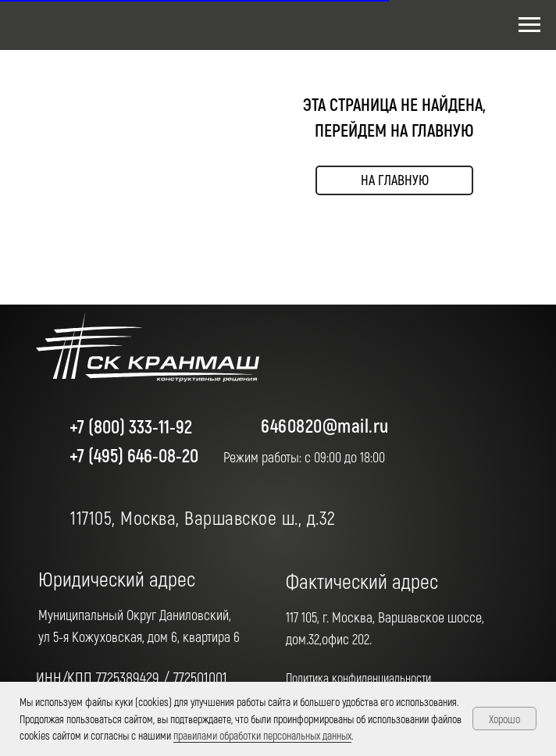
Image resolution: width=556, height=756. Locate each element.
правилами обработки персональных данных (262, 735)
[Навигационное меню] (529, 25)
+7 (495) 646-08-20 (134, 455)
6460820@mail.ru (325, 425)
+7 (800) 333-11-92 (131, 426)
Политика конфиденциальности (358, 678)
